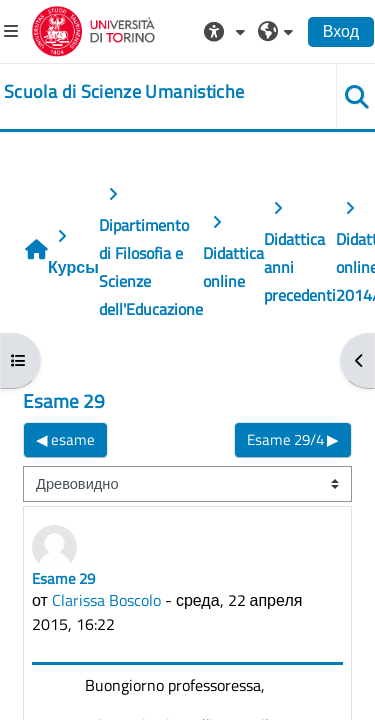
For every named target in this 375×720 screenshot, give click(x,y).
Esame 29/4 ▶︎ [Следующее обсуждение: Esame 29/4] (293, 439)
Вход (341, 31)
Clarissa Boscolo (106, 600)
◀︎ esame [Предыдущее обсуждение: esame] (65, 439)
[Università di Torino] (93, 29)
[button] (227, 31)
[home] (124, 92)
